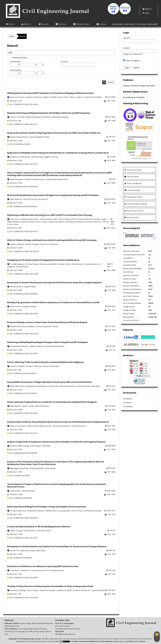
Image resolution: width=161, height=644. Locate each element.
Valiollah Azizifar (28, 491)
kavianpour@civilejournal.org (67, 629)
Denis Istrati (63, 97)
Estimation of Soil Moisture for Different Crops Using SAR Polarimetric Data (43, 566)
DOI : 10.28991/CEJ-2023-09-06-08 (24, 578)
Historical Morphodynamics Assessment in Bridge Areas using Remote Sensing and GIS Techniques (53, 195)
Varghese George (29, 307)
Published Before (16, 70)
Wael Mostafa (37, 157)
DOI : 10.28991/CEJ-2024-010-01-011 (24, 164)
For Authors (127, 403)
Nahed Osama (51, 511)
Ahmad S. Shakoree (34, 366)
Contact (101, 24)
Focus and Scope (133, 170)
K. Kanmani (15, 570)
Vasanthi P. (25, 570)
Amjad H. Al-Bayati (17, 366)
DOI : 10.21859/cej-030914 (20, 144)
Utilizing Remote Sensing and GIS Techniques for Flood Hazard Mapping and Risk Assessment (50, 93)
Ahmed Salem (25, 157)
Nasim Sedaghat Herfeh (39, 137)
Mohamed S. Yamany (60, 117)
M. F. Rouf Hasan (32, 264)
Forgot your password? (133, 54)
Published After (15, 61)
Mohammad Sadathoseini (57, 179)
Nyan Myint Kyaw (28, 551)
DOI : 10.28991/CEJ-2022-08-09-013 (24, 314)
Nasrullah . (96, 386)
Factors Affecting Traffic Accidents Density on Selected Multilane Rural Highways (45, 362)
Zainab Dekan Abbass (19, 346)
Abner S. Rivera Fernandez (53, 222)
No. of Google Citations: (132, 303)
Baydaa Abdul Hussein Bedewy (22, 326)
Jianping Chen (42, 386)
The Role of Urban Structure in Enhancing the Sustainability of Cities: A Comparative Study (50, 586)
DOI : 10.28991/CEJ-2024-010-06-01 (24, 232)
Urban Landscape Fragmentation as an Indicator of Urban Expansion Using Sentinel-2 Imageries (52, 402)
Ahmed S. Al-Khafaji (18, 590)
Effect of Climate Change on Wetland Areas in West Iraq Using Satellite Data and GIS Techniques (52, 240)
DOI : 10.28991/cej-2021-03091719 (23, 373)
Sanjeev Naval (30, 287)
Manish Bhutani (17, 287)
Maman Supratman (18, 426)
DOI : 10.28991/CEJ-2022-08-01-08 (23, 538)
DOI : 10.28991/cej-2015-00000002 (24, 187)
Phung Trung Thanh (18, 511)
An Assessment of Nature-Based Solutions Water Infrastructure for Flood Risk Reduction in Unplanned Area (58, 422)
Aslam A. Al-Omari (17, 97)
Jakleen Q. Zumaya (48, 590)
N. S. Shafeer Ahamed (55, 570)
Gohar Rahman (84, 386)
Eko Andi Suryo (22, 267)
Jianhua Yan (54, 386)
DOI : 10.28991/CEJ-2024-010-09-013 (24, 251)
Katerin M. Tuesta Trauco (31, 222)
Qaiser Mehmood (17, 386)
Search (111, 82)
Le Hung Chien (64, 511)
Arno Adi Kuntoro (79, 426)
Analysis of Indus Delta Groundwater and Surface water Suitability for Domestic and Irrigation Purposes (56, 442)
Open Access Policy (134, 211)
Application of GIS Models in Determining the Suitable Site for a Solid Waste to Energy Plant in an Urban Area (58, 153)
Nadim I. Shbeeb (50, 97)
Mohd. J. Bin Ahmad (74, 264)
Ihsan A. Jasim (33, 590)
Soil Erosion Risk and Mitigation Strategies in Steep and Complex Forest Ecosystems (47, 507)
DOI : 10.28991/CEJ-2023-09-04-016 (24, 274)
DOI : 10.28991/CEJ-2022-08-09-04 (24, 413)
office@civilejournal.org (65, 634)
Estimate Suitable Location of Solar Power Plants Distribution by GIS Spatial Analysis (47, 322)
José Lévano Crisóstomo (75, 222)
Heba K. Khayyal (17, 531)
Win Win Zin (43, 199)
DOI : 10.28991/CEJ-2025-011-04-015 (24, 598)
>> (113, 609)
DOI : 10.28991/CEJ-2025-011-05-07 (23, 433)
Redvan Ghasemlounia (19, 137)
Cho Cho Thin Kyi (30, 199)
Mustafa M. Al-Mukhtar (55, 346)
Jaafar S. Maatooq (37, 346)
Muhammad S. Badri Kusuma (40, 426)
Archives (61, 24)
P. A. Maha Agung (17, 264)
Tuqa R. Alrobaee (98, 590)
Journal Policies (132, 190)
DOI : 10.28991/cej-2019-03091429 (23, 206)
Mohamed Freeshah (36, 511)
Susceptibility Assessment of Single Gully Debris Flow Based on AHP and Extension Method (49, 382)
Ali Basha (14, 157)
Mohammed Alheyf (33, 117)
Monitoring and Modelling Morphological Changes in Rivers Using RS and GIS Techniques (47, 342)
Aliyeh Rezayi (50, 468)
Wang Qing (30, 386)
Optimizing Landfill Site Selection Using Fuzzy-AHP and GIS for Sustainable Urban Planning (49, 215)
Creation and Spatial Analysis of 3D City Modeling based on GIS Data (39, 527)
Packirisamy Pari (38, 570)
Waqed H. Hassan (17, 244)
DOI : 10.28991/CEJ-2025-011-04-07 (23, 124)
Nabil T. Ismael (28, 406)
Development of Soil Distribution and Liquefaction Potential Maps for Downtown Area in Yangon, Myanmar (57, 547)
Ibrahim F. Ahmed (17, 117)
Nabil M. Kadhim (42, 406)
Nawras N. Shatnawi (34, 97)
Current (44, 24)
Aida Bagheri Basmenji (19, 468)
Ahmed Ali (46, 117)
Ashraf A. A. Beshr (44, 531)
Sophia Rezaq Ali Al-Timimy (47, 326)
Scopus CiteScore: (130, 300)
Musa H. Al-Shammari (49, 244)
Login (146, 13)
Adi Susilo (44, 264)
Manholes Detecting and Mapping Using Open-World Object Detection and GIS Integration (49, 113)
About (26, 24)
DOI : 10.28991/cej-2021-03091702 (23, 393)
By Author (64, 61)
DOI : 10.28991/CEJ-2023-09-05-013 (24, 334)
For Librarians (128, 406)
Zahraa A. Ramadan (51, 366)
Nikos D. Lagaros (77, 97)
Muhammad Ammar (68, 386)
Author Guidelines (133, 183)
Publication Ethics (133, 197)
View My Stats (140, 384)
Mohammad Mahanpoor (35, 179)
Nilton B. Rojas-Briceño (68, 219)
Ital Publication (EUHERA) (134, 97)
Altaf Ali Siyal (35, 446)
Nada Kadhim (16, 406)
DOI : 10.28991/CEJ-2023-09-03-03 (24, 354)
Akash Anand (16, 307)
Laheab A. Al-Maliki (64, 590)
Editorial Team (81, 24)
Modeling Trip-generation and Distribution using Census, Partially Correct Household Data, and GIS (53, 303)
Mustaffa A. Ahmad (57, 264)
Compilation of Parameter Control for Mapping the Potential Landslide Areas (43, 260)
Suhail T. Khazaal (32, 244)
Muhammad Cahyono (62, 426)
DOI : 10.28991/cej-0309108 (20, 558)
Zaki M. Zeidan (30, 531)
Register (147, 9)
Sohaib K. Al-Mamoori (82, 590)
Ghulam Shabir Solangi (20, 446)
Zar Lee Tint (15, 551)
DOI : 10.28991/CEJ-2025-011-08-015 (24, 518)
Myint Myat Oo (16, 199)
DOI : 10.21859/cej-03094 (20, 476)
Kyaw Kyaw (41, 551)
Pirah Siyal (46, 446)
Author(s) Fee (131, 218)
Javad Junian (15, 491)
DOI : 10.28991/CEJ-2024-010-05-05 (24, 104)
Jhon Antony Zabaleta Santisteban (25, 219)
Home (10, 24)
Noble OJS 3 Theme (136, 641)
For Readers (127, 399)
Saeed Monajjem (17, 179)
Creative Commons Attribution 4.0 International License (95, 641)
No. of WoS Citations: (131, 296)
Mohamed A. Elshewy (93, 511)
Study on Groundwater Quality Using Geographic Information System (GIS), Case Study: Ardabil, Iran (54, 133)
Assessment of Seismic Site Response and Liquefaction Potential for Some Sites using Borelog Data (54, 283)
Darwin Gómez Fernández (90, 219)
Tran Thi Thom (77, 511)
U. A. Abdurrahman (90, 264)
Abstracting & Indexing (135, 204)
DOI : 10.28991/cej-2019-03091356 (23, 453)
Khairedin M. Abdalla (93, 97)
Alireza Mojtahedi (37, 468)
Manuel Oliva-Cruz (94, 222)
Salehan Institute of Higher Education (139, 86)
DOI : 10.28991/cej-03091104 (21, 498)
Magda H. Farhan (51, 157)
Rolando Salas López (49, 219)
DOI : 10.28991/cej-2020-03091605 (23, 294)
